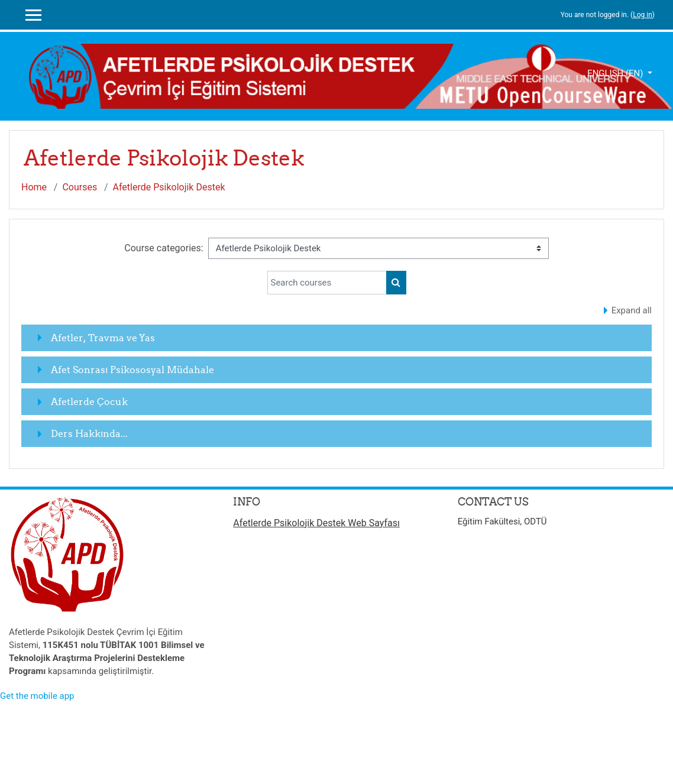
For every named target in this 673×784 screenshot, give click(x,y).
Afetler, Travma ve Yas (103, 338)
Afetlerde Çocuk (89, 401)
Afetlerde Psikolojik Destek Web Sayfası (316, 523)
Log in (643, 15)
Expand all (632, 310)
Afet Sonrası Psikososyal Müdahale (132, 370)
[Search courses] (327, 283)
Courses (80, 187)
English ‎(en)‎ (616, 73)
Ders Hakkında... (89, 433)
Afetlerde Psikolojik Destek (169, 187)
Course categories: (164, 248)
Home (34, 187)
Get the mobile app (37, 696)
